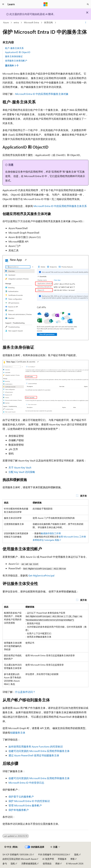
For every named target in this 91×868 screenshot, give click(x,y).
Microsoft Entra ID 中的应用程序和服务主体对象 (42, 94)
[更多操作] (86, 23)
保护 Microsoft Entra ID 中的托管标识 (29, 801)
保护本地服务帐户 (19, 810)
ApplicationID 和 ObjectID (18, 52)
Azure (6, 22)
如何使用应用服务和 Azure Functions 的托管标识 (36, 746)
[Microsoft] (46, 4)
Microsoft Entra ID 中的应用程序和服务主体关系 (60, 206)
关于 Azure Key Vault (20, 467)
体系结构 (48, 22)
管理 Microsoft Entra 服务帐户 (25, 805)
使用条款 (47, 863)
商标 (58, 863)
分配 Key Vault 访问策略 (22, 472)
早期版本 (62, 859)
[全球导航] (3, 4)
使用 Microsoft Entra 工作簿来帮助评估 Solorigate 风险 (59, 538)
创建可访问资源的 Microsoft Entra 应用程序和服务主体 (39, 751)
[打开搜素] (88, 4)
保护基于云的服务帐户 (21, 796)
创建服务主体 (18, 733)
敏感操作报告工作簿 (51, 533)
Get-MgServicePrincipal (41, 575)
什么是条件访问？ (25, 692)
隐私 (76, 854)
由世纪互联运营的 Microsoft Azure (19, 859)
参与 (5, 863)
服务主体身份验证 (14, 56)
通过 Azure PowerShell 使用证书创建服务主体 (34, 755)
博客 (73, 859)
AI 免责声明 (48, 859)
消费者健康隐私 (29, 863)
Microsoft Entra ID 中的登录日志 (26, 783)
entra (16, 22)
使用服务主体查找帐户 (16, 61)
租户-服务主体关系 (14, 48)
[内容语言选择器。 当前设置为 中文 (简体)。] (11, 847)
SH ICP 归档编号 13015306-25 (17, 854)
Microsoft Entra (31, 22)
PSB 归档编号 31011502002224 (53, 854)
